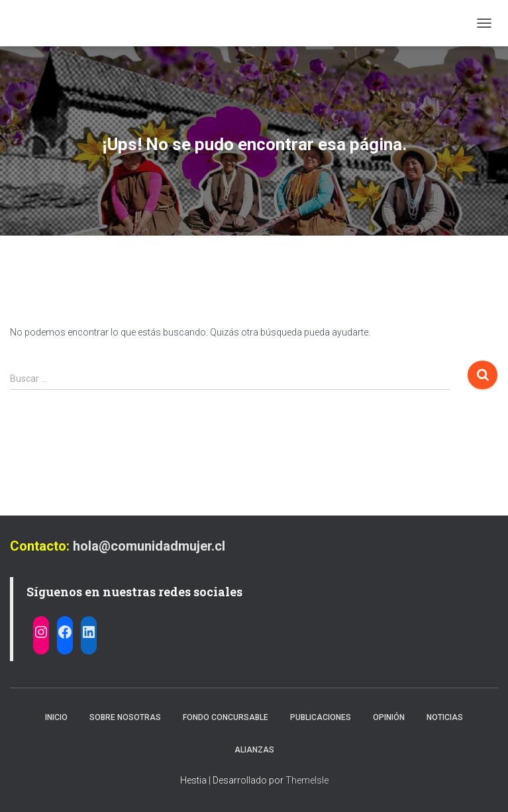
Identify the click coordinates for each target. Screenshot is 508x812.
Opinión (389, 717)
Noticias (445, 717)
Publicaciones (321, 717)
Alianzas (254, 750)
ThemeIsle (307, 780)
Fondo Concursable (226, 717)
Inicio (56, 717)
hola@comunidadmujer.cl (149, 546)
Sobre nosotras (125, 717)
